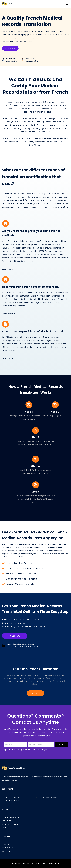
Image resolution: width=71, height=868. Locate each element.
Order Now (10, 48)
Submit (62, 744)
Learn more (9, 269)
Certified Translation (11, 817)
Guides (4, 828)
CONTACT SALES (7, 848)
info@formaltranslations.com (49, 797)
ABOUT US (5, 844)
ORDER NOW (6, 851)
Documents (6, 821)
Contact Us (36, 693)
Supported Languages (10, 824)
